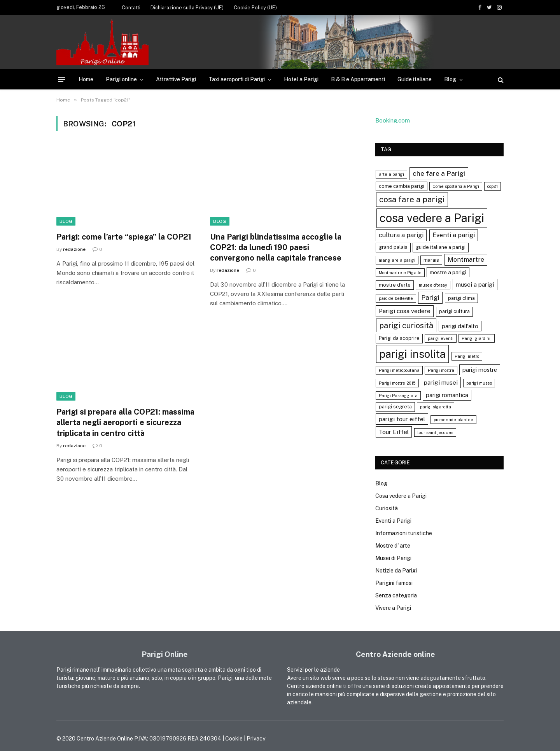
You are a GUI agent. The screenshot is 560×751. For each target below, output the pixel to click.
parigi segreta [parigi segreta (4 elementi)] (395, 407)
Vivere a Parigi (393, 608)
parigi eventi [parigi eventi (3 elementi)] (441, 338)
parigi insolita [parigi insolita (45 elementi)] (412, 354)
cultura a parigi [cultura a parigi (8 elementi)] (401, 235)
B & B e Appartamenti (358, 79)
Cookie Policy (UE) (255, 8)
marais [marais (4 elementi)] (431, 260)
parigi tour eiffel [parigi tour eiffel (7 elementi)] (402, 419)
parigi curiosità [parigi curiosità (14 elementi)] (406, 325)
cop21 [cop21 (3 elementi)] (493, 186)
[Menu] (61, 80)
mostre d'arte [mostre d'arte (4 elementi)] (395, 285)
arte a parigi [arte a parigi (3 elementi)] (391, 174)
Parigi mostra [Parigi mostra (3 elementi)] (441, 370)
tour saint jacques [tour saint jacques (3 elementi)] (435, 432)
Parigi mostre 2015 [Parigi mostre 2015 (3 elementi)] (397, 383)
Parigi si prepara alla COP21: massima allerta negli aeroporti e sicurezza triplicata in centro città (125, 422)
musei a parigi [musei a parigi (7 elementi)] (475, 284)
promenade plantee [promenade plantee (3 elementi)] (453, 420)
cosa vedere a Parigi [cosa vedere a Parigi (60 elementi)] (432, 218)
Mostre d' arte (393, 546)
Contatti (131, 8)
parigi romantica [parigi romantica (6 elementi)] (447, 395)
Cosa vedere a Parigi (401, 496)
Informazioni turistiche (404, 533)
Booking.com (393, 120)
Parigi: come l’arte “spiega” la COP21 (124, 237)
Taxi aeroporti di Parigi (237, 79)
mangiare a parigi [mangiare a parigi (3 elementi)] (397, 260)
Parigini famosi (394, 583)
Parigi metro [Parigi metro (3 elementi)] (467, 356)
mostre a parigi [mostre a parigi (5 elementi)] (448, 272)
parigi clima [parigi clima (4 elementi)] (461, 298)
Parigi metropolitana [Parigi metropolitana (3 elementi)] (399, 370)
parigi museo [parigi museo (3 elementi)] (479, 383)
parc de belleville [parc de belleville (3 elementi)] (396, 298)
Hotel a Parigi (301, 79)
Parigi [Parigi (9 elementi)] (430, 298)
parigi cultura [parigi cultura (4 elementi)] (454, 311)
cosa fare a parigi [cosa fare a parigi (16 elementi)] (412, 199)
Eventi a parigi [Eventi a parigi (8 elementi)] (454, 235)
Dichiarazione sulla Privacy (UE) (187, 8)
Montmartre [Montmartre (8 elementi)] (466, 260)
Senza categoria (396, 595)
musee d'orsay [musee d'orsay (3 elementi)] (433, 285)
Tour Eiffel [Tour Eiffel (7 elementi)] (394, 432)
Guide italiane (415, 79)
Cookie (234, 739)
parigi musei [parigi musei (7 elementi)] (441, 382)
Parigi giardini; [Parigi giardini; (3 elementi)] (477, 338)
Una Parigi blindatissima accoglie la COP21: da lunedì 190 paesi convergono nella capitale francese (276, 247)
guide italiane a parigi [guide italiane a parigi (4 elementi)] (441, 247)
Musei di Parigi (393, 558)
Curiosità (387, 508)
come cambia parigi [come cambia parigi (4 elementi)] (402, 186)
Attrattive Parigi (176, 79)
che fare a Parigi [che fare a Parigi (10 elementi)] (439, 173)
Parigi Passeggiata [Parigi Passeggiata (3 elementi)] (398, 396)
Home (86, 79)
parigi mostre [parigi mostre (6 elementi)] (480, 370)
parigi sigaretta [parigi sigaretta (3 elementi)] (436, 407)
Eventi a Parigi (393, 521)
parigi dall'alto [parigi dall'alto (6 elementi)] (460, 326)
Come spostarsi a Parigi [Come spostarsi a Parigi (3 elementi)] (456, 186)
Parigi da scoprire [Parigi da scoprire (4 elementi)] (399, 338)
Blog (450, 79)
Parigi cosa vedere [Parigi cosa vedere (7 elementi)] (405, 311)
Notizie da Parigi (396, 571)
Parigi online (121, 79)
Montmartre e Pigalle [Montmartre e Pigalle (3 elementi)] (400, 273)
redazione (74, 249)
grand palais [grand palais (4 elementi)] (393, 247)
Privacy (256, 739)
